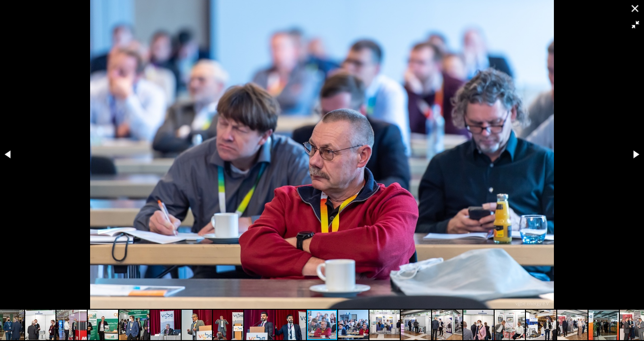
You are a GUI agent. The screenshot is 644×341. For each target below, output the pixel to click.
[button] (635, 25)
